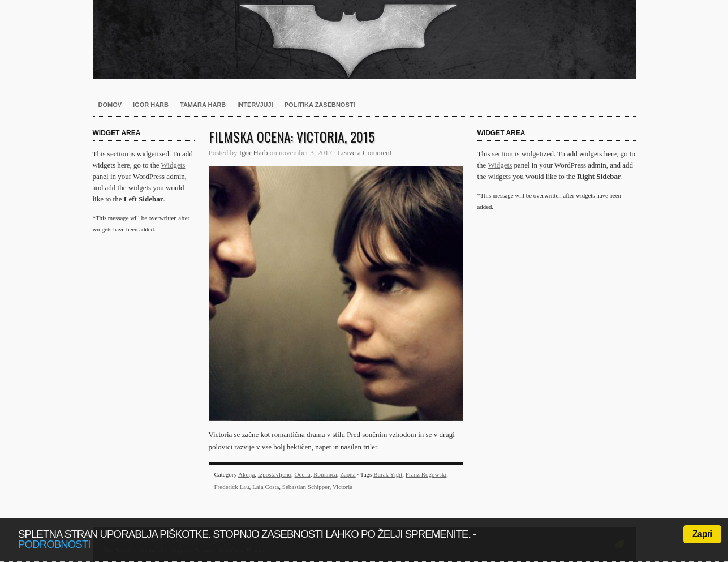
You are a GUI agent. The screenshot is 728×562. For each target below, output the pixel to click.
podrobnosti (54, 544)
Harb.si (364, 40)
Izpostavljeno (275, 474)
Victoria (343, 487)
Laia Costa (266, 487)
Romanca (325, 474)
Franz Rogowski (426, 474)
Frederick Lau (232, 487)
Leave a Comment (365, 153)
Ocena (303, 474)
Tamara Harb (203, 105)
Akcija (246, 474)
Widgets (173, 165)
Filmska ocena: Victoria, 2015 (292, 136)
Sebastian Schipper (306, 487)
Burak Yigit (388, 474)
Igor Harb (151, 105)
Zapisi (348, 474)
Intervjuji (255, 105)
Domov (110, 105)
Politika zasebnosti (320, 105)
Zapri (702, 534)
